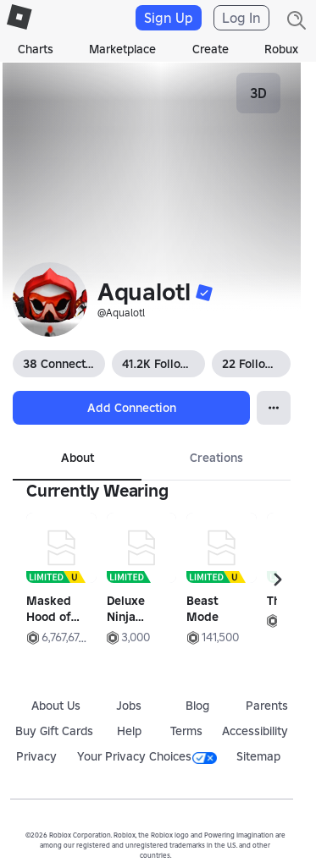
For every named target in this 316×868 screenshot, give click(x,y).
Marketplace (122, 49)
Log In (241, 18)
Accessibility (255, 731)
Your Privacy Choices (147, 756)
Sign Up (169, 18)
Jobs (129, 706)
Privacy (36, 756)
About (78, 458)
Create (211, 49)
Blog (197, 706)
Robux (281, 49)
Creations (216, 458)
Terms (186, 731)
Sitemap (258, 756)
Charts (36, 49)
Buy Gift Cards (54, 731)
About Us (56, 706)
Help (129, 731)
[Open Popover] (274, 408)
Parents (267, 706)
